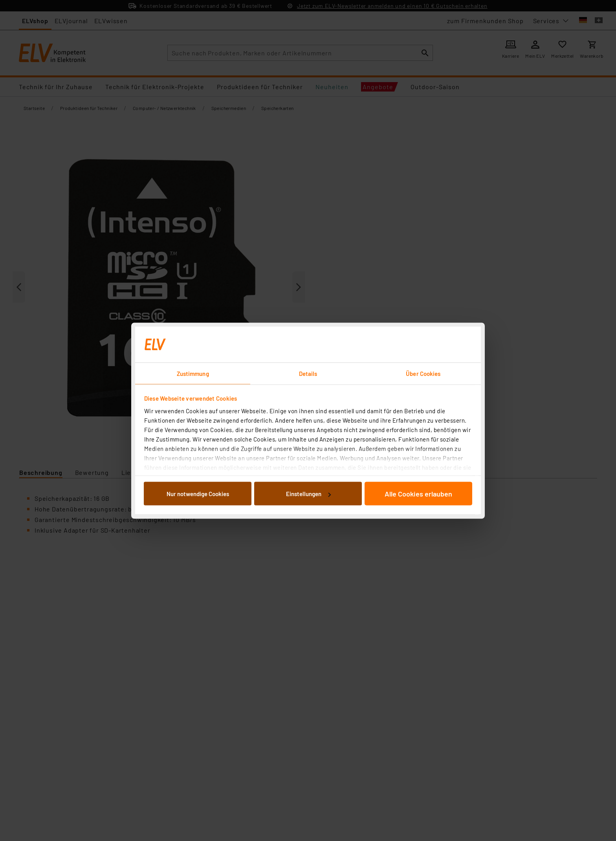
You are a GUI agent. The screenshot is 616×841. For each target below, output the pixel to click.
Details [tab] (308, 373)
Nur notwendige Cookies (198, 494)
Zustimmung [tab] (193, 373)
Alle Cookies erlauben (418, 494)
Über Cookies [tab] (423, 373)
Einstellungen (308, 494)
